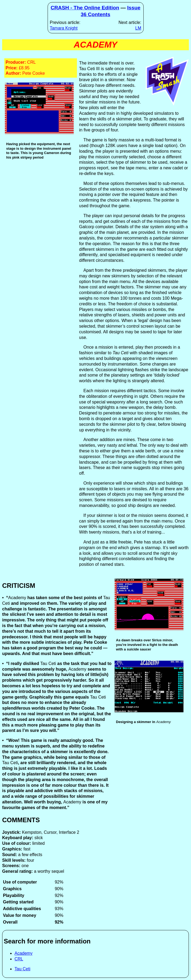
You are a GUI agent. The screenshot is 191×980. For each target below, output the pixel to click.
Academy (24, 953)
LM (138, 28)
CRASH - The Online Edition (85, 8)
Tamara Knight (64, 28)
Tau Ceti (22, 969)
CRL (19, 959)
